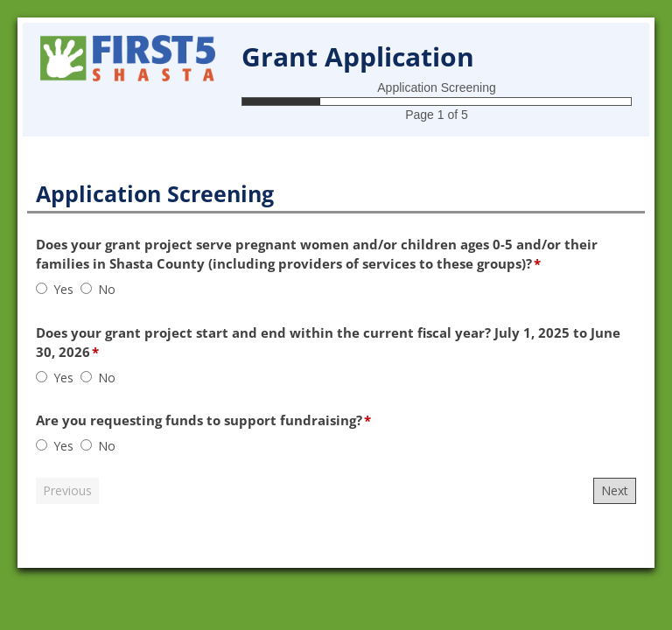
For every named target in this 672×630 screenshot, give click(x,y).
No (107, 289)
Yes (63, 289)
